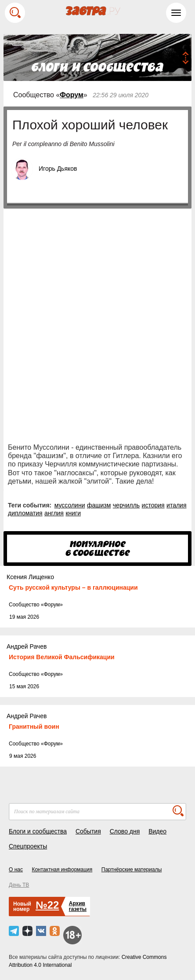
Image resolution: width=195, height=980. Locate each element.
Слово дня (125, 831)
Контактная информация (62, 870)
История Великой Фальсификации (62, 657)
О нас (16, 870)
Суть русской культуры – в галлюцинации (73, 587)
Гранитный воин (34, 727)
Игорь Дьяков (58, 169)
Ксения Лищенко (30, 577)
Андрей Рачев (27, 646)
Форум (72, 95)
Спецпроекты (28, 846)
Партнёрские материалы (132, 870)
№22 (47, 905)
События (88, 831)
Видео (157, 831)
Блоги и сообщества (38, 831)
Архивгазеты (78, 906)
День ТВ (19, 885)
